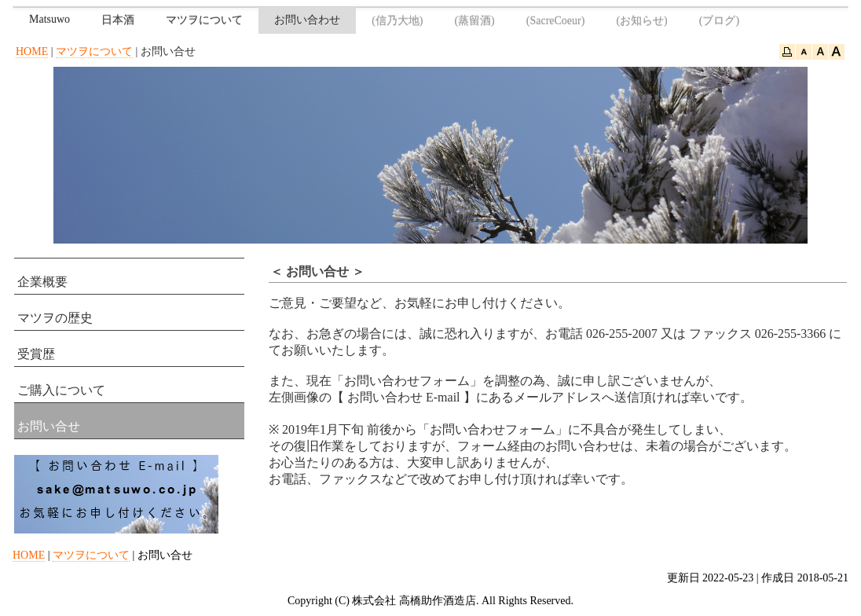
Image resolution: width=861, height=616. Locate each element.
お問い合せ (49, 426)
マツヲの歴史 (55, 318)
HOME (32, 51)
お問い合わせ (307, 20)
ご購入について (61, 390)
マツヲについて (204, 20)
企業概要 (42, 282)
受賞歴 (36, 354)
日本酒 (118, 20)
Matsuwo (49, 19)
